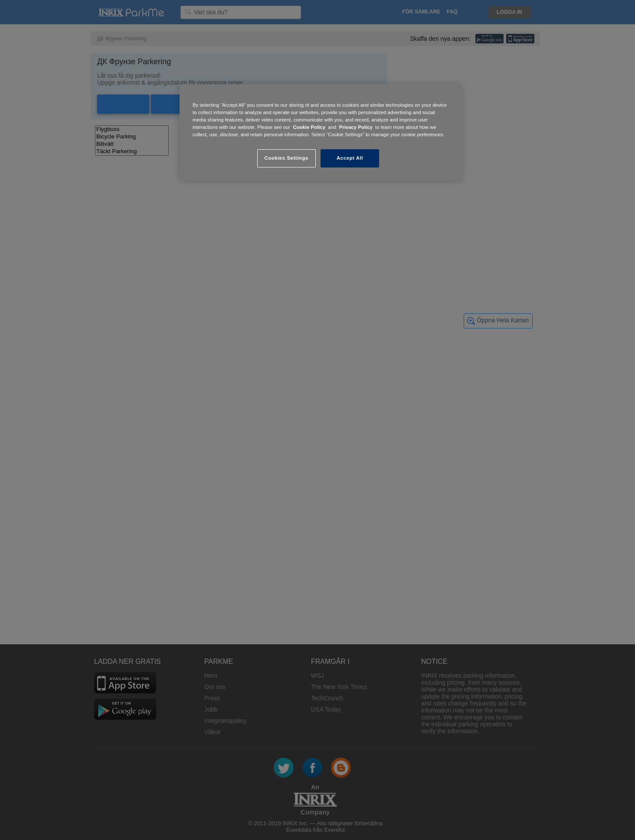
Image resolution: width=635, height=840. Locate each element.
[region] (321, 133)
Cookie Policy (309, 127)
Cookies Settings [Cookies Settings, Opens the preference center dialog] (286, 158)
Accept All (350, 158)
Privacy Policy (356, 127)
